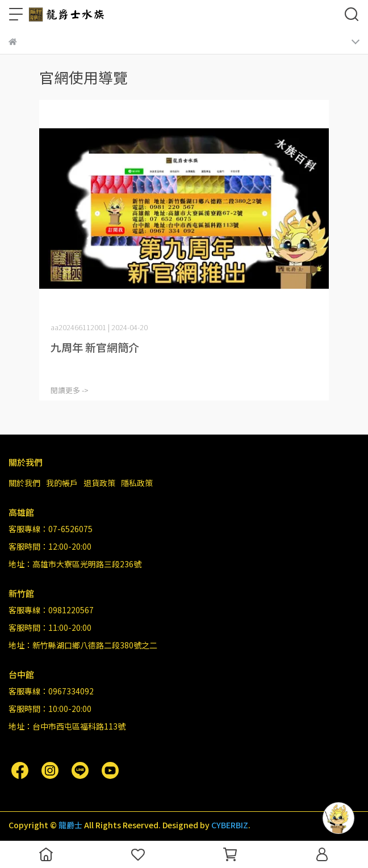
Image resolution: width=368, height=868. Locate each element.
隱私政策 (137, 483)
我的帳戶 (62, 483)
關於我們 (24, 483)
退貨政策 (99, 483)
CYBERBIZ (230, 825)
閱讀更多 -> (70, 390)
